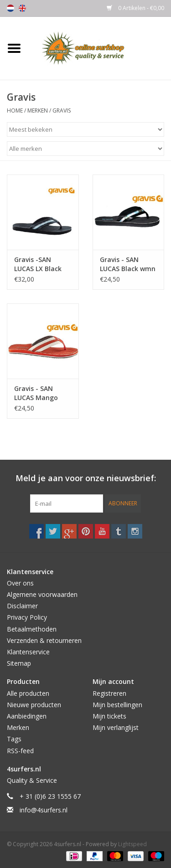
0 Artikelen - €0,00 (135, 8)
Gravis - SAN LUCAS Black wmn (128, 264)
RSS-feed (20, 751)
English (22, 8)
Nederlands (10, 8)
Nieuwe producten (34, 705)
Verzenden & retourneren (44, 640)
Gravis (62, 110)
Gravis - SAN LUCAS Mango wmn (36, 393)
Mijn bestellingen (117, 705)
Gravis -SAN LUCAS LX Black (38, 264)
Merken (38, 110)
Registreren (109, 693)
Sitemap (19, 663)
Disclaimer (22, 606)
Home (15, 110)
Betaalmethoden (32, 629)
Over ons (20, 583)
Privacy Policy (27, 617)
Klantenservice (28, 652)
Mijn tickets (109, 716)
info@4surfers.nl (44, 810)
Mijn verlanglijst (116, 727)
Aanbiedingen (27, 716)
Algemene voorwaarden (42, 594)
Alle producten (28, 693)
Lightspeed (132, 844)
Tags (14, 739)
